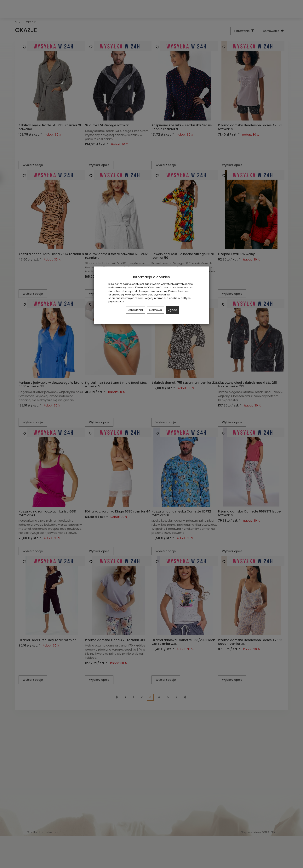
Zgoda (173, 310)
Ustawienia (135, 310)
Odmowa (155, 310)
